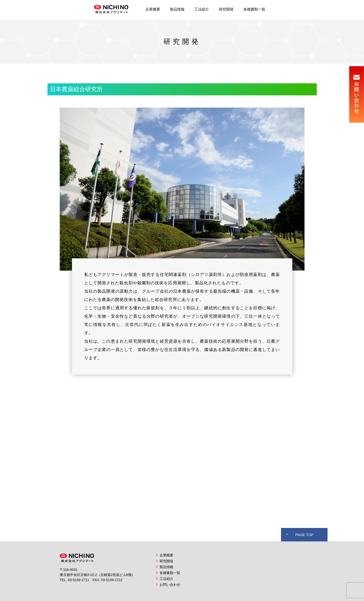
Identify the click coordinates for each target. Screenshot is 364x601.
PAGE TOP (304, 535)
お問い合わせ (170, 585)
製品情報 (177, 9)
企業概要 (153, 9)
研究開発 (226, 9)
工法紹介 (202, 9)
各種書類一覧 (254, 9)
